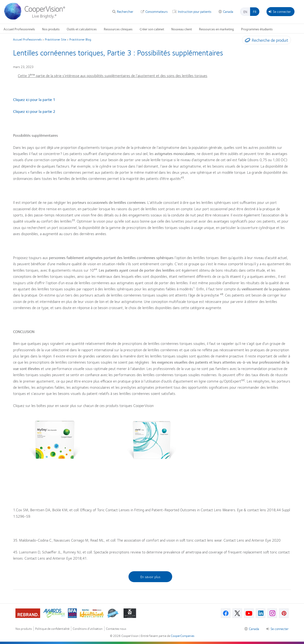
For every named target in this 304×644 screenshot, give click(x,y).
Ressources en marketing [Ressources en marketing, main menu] (216, 29)
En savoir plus (150, 577)
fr (255, 12)
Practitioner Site (55, 39)
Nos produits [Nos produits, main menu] (51, 29)
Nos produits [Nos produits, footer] (24, 629)
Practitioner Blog (80, 39)
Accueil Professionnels (27, 39)
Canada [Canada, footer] (254, 629)
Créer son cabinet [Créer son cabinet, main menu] (152, 29)
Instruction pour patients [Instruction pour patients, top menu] (195, 11)
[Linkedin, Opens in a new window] (261, 613)
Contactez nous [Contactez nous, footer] (116, 629)
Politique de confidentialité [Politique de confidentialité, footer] (52, 629)
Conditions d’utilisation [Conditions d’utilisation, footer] (88, 629)
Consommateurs (157, 11)
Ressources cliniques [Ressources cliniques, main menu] (118, 29)
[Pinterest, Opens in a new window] (284, 613)
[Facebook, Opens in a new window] (226, 613)
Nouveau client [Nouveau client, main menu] (182, 29)
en (245, 12)
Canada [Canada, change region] (228, 11)
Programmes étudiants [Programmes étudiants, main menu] (257, 29)
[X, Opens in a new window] (237, 613)
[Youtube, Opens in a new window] (249, 613)
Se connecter (280, 11)
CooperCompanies (183, 636)
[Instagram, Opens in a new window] (272, 613)
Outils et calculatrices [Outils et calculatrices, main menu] (82, 29)
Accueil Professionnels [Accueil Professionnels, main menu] (19, 29)
